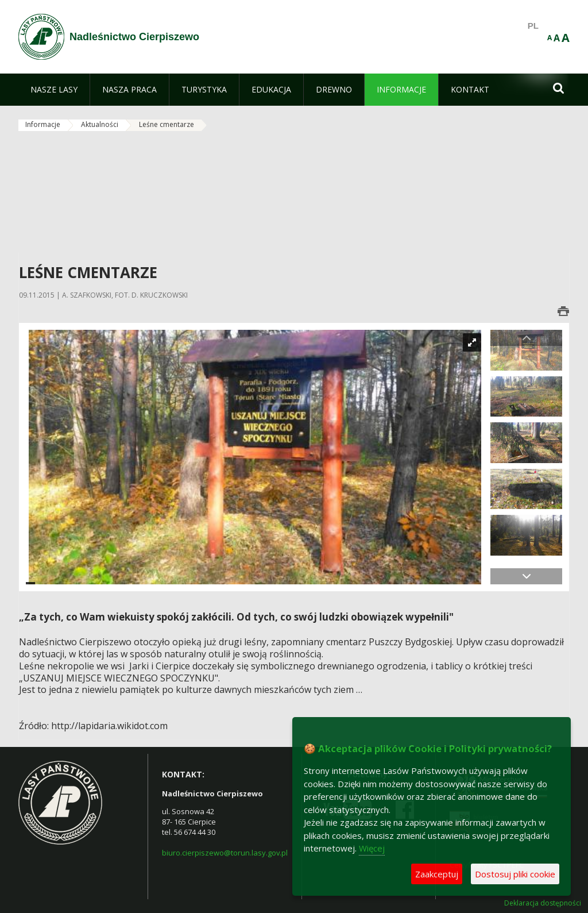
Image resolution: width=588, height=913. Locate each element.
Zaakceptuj (437, 874)
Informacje (43, 124)
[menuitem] (54, 90)
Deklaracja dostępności (543, 903)
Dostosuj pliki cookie (515, 874)
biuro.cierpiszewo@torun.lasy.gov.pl (225, 853)
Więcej (372, 848)
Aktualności (100, 124)
